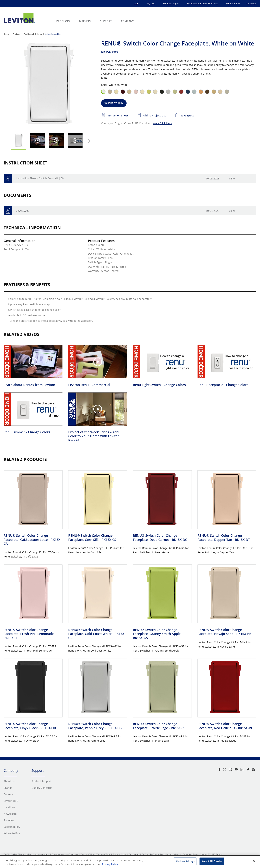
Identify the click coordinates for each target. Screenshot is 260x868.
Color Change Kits (53, 34)
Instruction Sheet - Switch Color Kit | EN (40, 178)
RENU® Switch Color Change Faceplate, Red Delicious (225, 726)
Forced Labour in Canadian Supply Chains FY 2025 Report (194, 854)
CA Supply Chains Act (152, 854)
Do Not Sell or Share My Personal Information (26, 854)
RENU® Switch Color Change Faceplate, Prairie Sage (159, 726)
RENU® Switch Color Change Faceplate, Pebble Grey (95, 726)
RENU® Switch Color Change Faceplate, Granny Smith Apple (158, 634)
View (232, 178)
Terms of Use (87, 854)
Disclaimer (134, 854)
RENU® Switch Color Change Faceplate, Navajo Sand (225, 632)
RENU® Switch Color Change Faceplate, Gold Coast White (97, 634)
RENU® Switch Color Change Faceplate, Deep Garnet (160, 538)
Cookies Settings (185, 861)
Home (7, 34)
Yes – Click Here (163, 123)
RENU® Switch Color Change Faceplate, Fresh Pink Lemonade (30, 634)
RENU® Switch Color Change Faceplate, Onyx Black (30, 726)
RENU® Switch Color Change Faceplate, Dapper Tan (224, 538)
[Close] (254, 861)
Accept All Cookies (212, 861)
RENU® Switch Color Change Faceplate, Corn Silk (92, 538)
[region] (130, 862)
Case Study (23, 211)
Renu (40, 34)
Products (17, 34)
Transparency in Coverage (65, 854)
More (104, 78)
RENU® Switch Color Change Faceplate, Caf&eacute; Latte (32, 540)
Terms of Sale (103, 854)
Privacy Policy (119, 854)
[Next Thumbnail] (88, 141)
